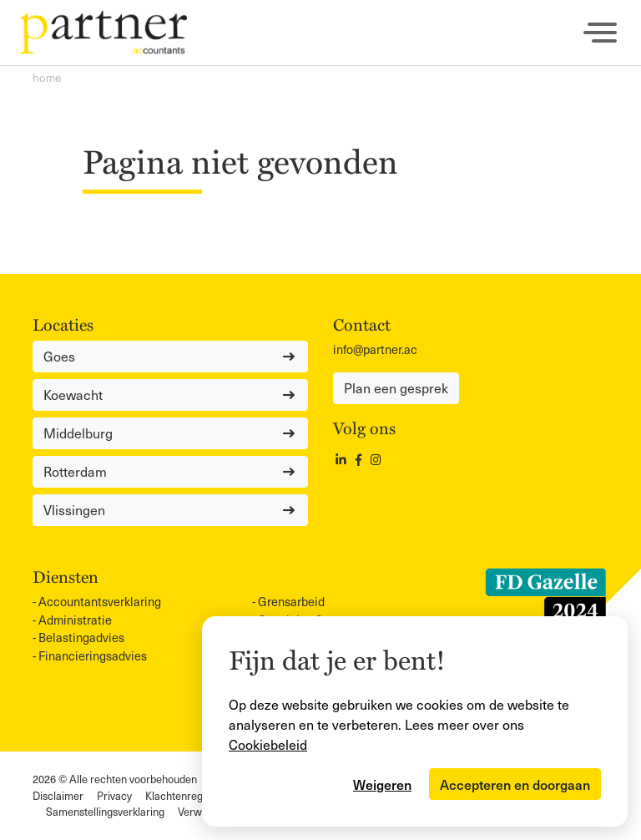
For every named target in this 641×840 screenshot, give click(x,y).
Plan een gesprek (396, 388)
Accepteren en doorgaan (515, 784)
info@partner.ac (375, 349)
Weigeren (382, 784)
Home (47, 77)
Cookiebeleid (268, 744)
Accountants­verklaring (100, 601)
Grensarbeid (291, 601)
